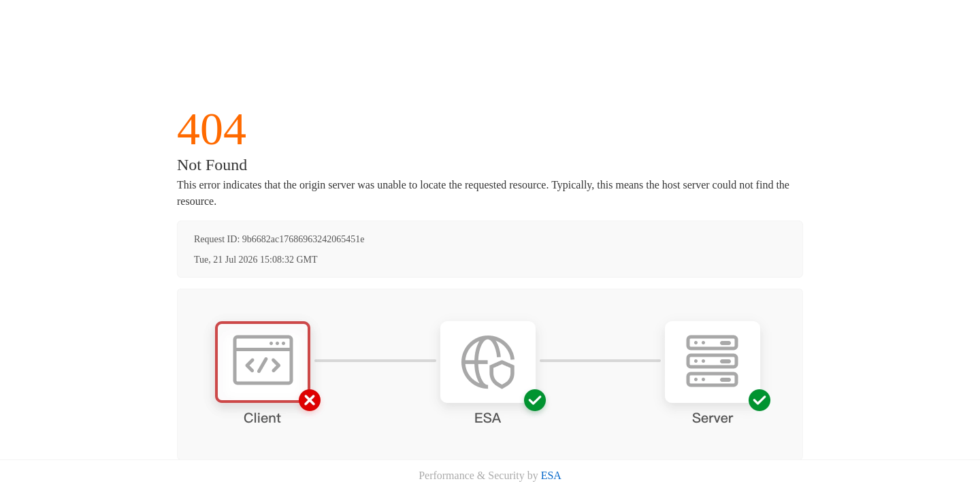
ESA (551, 475)
